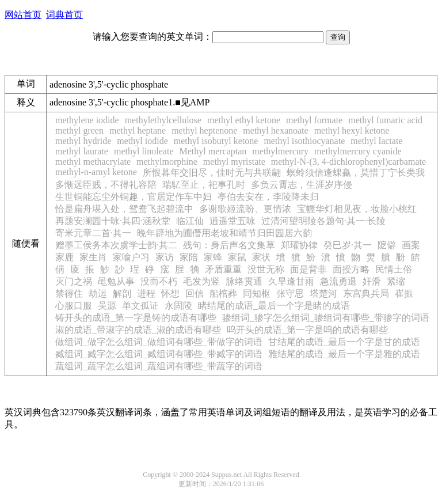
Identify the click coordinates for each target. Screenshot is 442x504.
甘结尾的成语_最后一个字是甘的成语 (344, 342)
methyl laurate (82, 151)
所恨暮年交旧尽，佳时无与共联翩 (212, 173)
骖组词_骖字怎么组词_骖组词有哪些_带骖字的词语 (326, 318)
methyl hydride (83, 141)
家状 (261, 257)
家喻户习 (131, 257)
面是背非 (308, 269)
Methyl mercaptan (213, 151)
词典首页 (64, 15)
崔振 (404, 293)
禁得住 (69, 293)
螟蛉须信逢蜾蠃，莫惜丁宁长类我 (356, 173)
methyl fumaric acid (385, 120)
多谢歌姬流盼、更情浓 (245, 209)
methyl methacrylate (93, 162)
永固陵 (178, 306)
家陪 (189, 257)
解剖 (122, 293)
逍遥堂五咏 (233, 221)
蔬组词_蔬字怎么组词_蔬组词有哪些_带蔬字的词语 (159, 366)
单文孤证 (140, 306)
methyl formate (314, 120)
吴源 (107, 306)
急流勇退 (338, 281)
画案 (411, 245)
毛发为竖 (201, 281)
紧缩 (396, 281)
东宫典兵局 (366, 293)
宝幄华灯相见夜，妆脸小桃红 (357, 209)
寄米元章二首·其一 (93, 233)
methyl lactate (376, 141)
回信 (195, 293)
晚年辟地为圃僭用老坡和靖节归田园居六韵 (224, 233)
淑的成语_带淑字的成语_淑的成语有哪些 (138, 330)
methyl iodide (142, 141)
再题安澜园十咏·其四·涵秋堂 (113, 221)
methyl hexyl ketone (352, 130)
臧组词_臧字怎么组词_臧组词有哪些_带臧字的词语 (159, 354)
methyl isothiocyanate (304, 141)
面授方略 (351, 269)
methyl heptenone (204, 130)
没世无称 (266, 269)
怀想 (170, 293)
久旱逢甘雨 (291, 281)
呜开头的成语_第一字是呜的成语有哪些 (307, 330)
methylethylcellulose (163, 120)
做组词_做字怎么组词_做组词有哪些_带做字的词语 (159, 342)
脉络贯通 (244, 281)
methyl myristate (234, 162)
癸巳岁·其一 (348, 245)
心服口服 (74, 306)
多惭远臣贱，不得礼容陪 (106, 185)
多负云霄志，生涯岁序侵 (302, 185)
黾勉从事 (116, 281)
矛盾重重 (223, 269)
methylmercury (280, 151)
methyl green (79, 130)
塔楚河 (323, 293)
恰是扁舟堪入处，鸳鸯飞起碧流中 (124, 209)
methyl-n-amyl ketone (96, 172)
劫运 (98, 293)
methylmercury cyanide (358, 151)
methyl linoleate (144, 151)
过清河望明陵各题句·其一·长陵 (323, 221)
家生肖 (93, 257)
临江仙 (190, 221)
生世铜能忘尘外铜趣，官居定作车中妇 (134, 197)
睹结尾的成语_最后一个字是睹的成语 (274, 306)
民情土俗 (394, 269)
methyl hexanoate (275, 130)
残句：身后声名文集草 (229, 245)
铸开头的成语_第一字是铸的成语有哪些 (136, 318)
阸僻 (387, 245)
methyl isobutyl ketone (216, 141)
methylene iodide (87, 120)
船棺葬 (223, 293)
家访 (165, 257)
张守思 (290, 293)
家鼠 (237, 257)
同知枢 (257, 293)
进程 (146, 293)
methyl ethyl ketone (244, 120)
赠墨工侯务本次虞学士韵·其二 (116, 245)
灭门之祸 (74, 281)
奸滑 (372, 281)
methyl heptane (138, 130)
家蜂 (213, 257)
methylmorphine (167, 162)
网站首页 (23, 15)
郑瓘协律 (299, 245)
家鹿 (64, 257)
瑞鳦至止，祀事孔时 (204, 185)
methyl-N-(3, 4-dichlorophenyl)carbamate (348, 162)
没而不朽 (159, 281)
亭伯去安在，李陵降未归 (268, 197)
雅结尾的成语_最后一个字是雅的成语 (344, 354)
